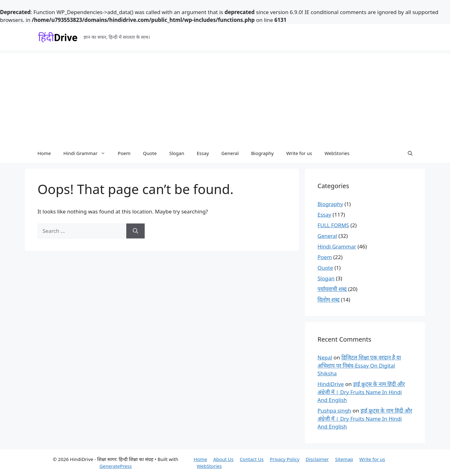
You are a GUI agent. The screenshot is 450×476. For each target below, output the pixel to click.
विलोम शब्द (329, 300)
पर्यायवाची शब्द (332, 289)
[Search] (135, 231)
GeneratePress (115, 466)
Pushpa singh (334, 411)
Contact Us (252, 459)
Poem (124, 153)
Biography (262, 153)
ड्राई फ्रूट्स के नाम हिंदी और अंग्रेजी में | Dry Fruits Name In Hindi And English (361, 392)
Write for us (299, 153)
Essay (203, 153)
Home (44, 153)
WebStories (337, 153)
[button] (410, 153)
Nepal (325, 357)
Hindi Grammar (87, 153)
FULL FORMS (333, 225)
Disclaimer (317, 459)
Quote (150, 153)
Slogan (177, 153)
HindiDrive (331, 384)
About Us (224, 459)
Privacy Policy (285, 459)
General (230, 153)
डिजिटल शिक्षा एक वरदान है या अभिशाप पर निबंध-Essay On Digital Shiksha (359, 365)
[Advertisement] (225, 97)
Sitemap (344, 459)
